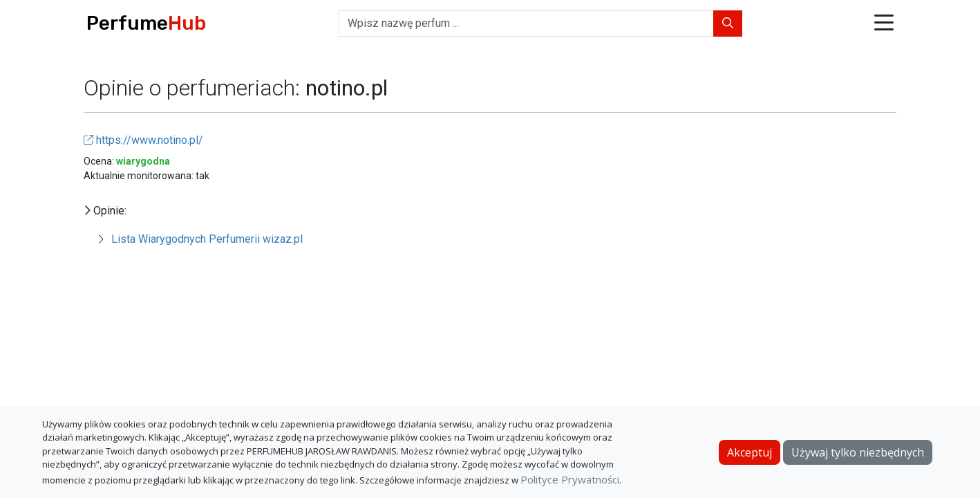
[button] (884, 24)
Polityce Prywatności (570, 479)
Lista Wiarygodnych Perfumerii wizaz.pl (207, 239)
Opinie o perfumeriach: (195, 88)
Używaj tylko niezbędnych (858, 452)
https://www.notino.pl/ (143, 140)
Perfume (146, 23)
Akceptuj (750, 452)
